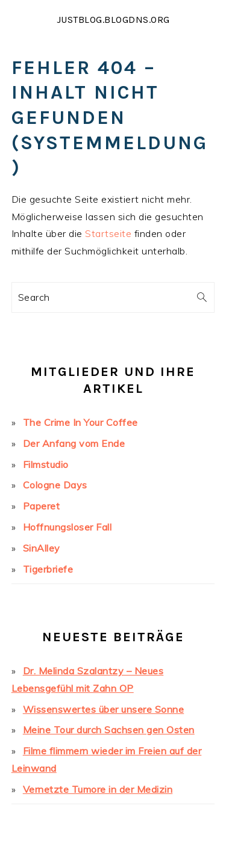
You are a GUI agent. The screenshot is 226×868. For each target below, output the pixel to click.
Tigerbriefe (48, 569)
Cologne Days (55, 485)
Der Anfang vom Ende (74, 443)
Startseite (108, 233)
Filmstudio (46, 464)
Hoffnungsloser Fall (67, 527)
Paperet (42, 506)
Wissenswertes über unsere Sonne (104, 709)
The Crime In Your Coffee (80, 422)
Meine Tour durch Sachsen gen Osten (109, 730)
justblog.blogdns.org (113, 20)
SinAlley (42, 548)
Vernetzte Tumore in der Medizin (98, 789)
